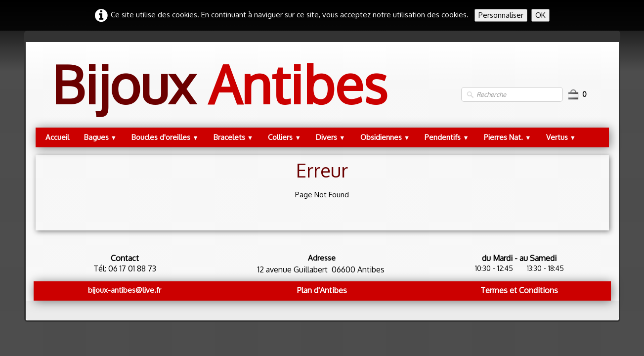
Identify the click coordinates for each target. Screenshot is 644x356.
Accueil (57, 137)
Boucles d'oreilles (165, 137)
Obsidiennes (385, 137)
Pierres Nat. (508, 137)
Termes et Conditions (519, 290)
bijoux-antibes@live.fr (125, 290)
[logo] (219, 94)
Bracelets (234, 137)
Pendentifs (447, 137)
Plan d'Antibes (322, 290)
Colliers (284, 137)
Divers (331, 137)
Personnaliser (501, 15)
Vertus (561, 137)
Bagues (101, 137)
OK (540, 15)
